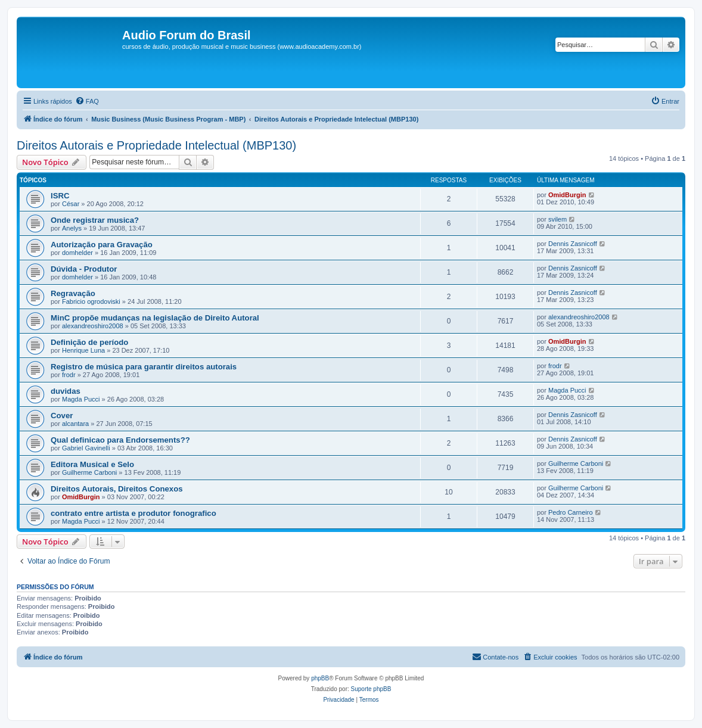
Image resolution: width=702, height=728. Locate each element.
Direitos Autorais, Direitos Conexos (117, 489)
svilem (557, 219)
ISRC (60, 196)
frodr (69, 375)
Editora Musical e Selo (92, 464)
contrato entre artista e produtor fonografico (133, 513)
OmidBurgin (567, 195)
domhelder (77, 253)
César (71, 204)
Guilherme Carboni (89, 472)
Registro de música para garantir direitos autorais (144, 367)
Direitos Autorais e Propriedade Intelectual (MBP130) (156, 145)
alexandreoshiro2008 (93, 326)
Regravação (73, 293)
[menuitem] (87, 101)
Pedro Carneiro (571, 512)
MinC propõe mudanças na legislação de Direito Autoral (155, 318)
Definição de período (89, 342)
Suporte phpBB (371, 689)
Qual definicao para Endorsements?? (120, 440)
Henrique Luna (83, 350)
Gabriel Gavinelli (86, 448)
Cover (62, 416)
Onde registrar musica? (95, 220)
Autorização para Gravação (102, 245)
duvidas (66, 391)
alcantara (75, 424)
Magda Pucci (81, 399)
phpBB (320, 678)
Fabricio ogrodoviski (91, 301)
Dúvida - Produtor (84, 269)
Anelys (72, 228)
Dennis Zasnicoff (573, 244)
